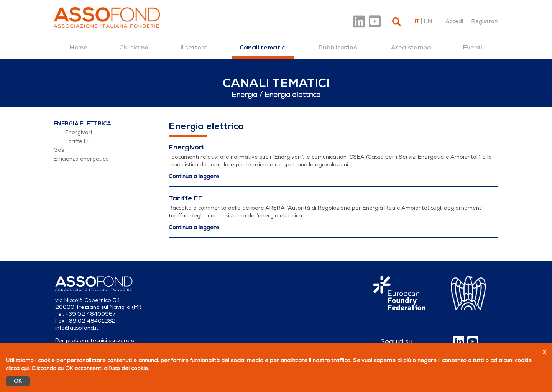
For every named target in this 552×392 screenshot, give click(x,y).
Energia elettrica (82, 124)
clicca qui (17, 368)
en (428, 21)
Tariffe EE (78, 141)
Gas (59, 150)
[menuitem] (79, 48)
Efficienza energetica (81, 159)
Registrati (485, 21)
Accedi (454, 21)
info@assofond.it (77, 328)
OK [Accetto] (18, 381)
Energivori (79, 132)
